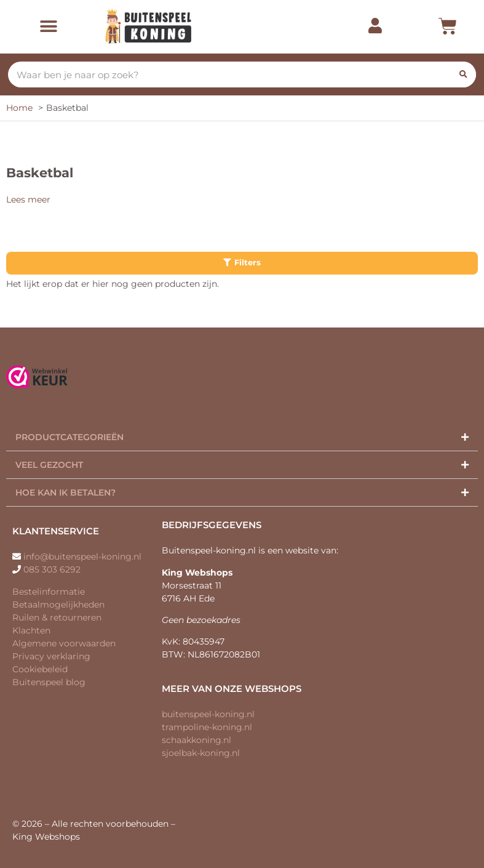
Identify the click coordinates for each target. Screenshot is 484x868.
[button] (48, 27)
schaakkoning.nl (196, 740)
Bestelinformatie (49, 592)
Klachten (31, 630)
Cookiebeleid (40, 669)
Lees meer (28, 199)
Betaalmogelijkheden (58, 605)
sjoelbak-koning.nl (201, 753)
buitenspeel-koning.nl (208, 714)
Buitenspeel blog (49, 682)
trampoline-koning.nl (207, 727)
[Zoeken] (463, 74)
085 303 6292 (52, 569)
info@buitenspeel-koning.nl (82, 557)
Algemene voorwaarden (64, 643)
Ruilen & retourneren (57, 617)
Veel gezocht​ (49, 465)
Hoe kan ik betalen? (65, 492)
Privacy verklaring (51, 656)
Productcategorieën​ (69, 437)
